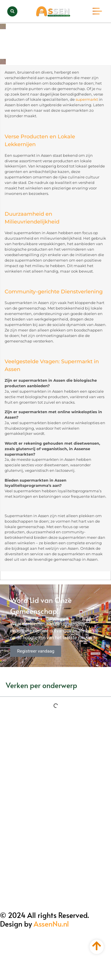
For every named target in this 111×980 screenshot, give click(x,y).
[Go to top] (97, 946)
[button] (12, 11)
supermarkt (87, 99)
